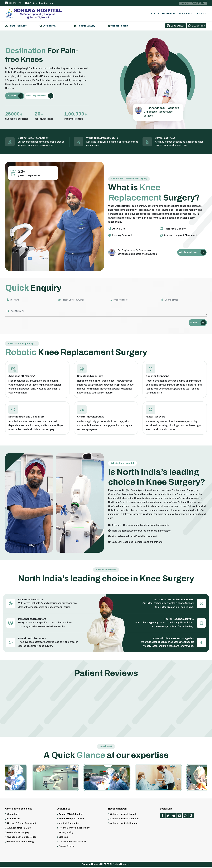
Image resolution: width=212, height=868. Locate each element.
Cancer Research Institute (73, 843)
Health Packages (18, 26)
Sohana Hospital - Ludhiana (125, 820)
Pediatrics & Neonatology (21, 843)
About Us (155, 14)
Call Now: (193, 3)
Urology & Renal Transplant (22, 825)
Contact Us (200, 14)
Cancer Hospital (120, 26)
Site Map (63, 838)
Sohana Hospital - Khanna (124, 825)
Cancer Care (14, 820)
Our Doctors (185, 14)
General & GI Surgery (18, 834)
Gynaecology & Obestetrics (22, 838)
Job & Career (175, 26)
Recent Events (67, 847)
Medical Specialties (69, 825)
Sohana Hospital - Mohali (123, 815)
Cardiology (13, 815)
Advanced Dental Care (19, 829)
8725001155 (13, 3)
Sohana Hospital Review (71, 820)
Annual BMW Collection (71, 815)
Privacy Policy (66, 834)
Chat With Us (197, 26)
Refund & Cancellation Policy (74, 829)
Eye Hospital (49, 26)
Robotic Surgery (86, 26)
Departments (169, 14)
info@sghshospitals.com (39, 3)
